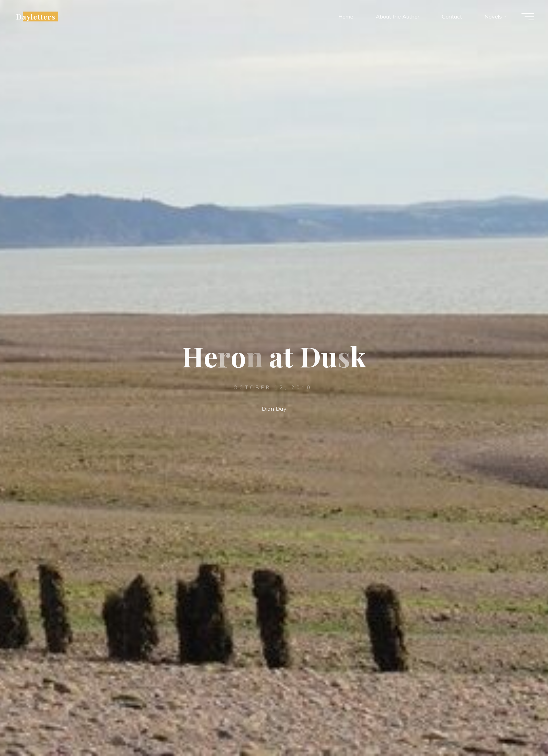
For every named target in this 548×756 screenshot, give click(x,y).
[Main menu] (528, 17)
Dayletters (36, 16)
